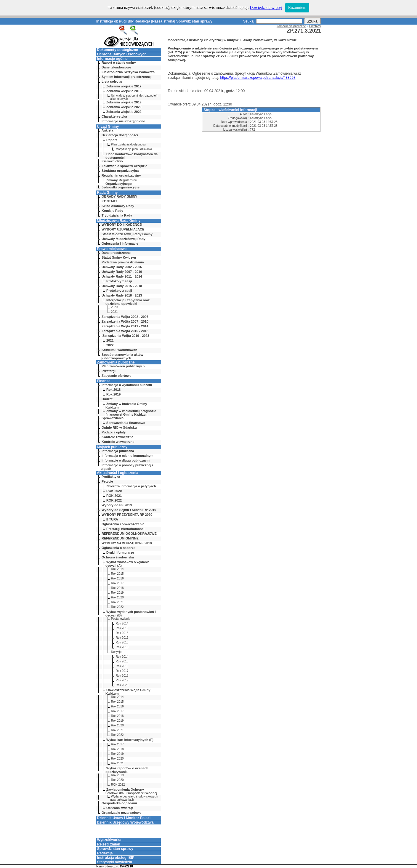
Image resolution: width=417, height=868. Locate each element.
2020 (114, 307)
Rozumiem (297, 8)
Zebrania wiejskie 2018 (124, 91)
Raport (112, 140)
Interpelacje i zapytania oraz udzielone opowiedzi (127, 302)
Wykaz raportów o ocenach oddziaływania (127, 770)
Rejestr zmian (109, 844)
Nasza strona (163, 21)
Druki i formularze (120, 552)
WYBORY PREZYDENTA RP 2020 (127, 515)
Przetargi (109, 371)
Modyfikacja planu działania (134, 149)
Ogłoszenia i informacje (120, 244)
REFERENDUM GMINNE (120, 538)
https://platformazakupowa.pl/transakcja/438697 (258, 78)
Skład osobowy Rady (118, 206)
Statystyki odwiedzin (115, 862)
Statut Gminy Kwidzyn (119, 257)
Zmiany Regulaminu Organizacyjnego (121, 182)
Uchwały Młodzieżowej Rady (124, 239)
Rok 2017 (117, 583)
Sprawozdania (113, 418)
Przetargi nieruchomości (125, 529)
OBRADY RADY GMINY (120, 196)
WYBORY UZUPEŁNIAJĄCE (123, 229)
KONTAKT (109, 201)
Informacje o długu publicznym (126, 460)
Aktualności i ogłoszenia (118, 473)
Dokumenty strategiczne (117, 50)
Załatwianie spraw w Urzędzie (124, 166)
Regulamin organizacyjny (121, 175)
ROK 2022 (114, 500)
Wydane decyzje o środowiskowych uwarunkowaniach (134, 798)
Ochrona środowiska (118, 557)
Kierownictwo (112, 161)
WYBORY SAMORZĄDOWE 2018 (127, 543)
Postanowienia (121, 619)
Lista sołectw (112, 81)
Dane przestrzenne (116, 253)
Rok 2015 (117, 574)
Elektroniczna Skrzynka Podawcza (128, 72)
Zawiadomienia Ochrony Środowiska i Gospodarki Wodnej (131, 791)
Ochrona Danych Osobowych (122, 54)
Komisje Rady (112, 211)
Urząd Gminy (108, 126)
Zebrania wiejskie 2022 (124, 112)
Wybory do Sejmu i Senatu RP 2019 (129, 510)
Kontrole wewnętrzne (118, 442)
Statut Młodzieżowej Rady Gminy (127, 234)
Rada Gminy (107, 193)
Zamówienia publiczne (116, 362)
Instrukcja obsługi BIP (115, 21)
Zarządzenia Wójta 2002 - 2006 (125, 317)
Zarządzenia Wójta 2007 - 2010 (125, 321)
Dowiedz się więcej (266, 8)
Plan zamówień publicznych (123, 366)
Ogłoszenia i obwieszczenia (123, 524)
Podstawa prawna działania (123, 262)
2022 (110, 345)
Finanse (104, 381)
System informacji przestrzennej (127, 77)
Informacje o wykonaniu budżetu (127, 385)
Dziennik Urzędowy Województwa (125, 822)
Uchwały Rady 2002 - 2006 (122, 267)
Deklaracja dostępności (120, 135)
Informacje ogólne (112, 59)
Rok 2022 (117, 607)
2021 (114, 312)
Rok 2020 (117, 597)
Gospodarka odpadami (119, 803)
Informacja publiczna (118, 451)
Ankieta (108, 130)
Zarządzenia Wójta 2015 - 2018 (125, 331)
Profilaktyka (111, 477)
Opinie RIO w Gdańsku (119, 427)
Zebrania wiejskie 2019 (124, 102)
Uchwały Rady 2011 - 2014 (122, 276)
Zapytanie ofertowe (116, 376)
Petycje (107, 481)
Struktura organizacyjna (120, 171)
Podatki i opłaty (114, 432)
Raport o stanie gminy (119, 63)
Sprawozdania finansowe (126, 423)
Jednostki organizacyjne (121, 187)
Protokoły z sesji (119, 281)
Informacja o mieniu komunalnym (127, 456)
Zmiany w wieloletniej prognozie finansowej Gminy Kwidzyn (131, 413)
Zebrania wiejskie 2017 (124, 86)
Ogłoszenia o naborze (118, 548)
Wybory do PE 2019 (117, 505)
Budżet (107, 399)
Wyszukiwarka (109, 840)
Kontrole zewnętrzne (118, 437)
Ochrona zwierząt (120, 808)
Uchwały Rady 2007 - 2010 (122, 272)
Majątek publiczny (112, 447)
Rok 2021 (117, 602)
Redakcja (142, 21)
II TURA (112, 519)
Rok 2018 (113, 390)
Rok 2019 (113, 394)
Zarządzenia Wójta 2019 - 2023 (125, 336)
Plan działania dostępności (129, 144)
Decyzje (116, 652)
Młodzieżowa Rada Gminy (119, 221)
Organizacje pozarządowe (121, 813)
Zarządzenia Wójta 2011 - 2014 (125, 326)
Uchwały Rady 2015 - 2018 (122, 286)
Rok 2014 (117, 569)
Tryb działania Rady (117, 215)
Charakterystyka (114, 116)
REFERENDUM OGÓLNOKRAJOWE (129, 534)
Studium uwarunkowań (119, 350)
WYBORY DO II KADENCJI (122, 225)
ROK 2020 (114, 491)
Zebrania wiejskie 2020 (124, 107)
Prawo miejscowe (112, 249)
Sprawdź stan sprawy (194, 21)
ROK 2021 (114, 496)
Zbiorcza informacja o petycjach (131, 486)
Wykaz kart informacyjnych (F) (130, 740)
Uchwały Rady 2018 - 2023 (122, 295)
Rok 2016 (117, 578)
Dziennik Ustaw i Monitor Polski (124, 818)
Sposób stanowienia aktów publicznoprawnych (122, 356)
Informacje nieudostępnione (123, 121)
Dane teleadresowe (116, 67)
